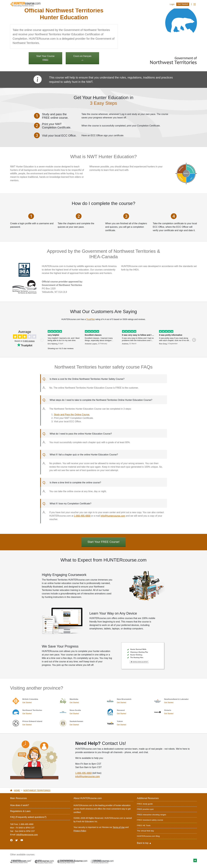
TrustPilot (91, 319)
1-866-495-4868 (82, 516)
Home (17, 790)
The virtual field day (145, 831)
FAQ (28, 817)
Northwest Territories (37, 790)
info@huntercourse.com (113, 516)
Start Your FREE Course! (103, 542)
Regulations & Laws (20, 811)
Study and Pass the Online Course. (72, 415)
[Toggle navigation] (195, 4)
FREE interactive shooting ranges (152, 815)
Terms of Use (119, 827)
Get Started (183, 4)
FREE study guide (145, 804)
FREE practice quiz (145, 809)
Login (172, 4)
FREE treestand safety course (150, 820)
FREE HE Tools (144, 825)
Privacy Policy (80, 831)
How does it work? (20, 805)
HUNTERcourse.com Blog (148, 836)
